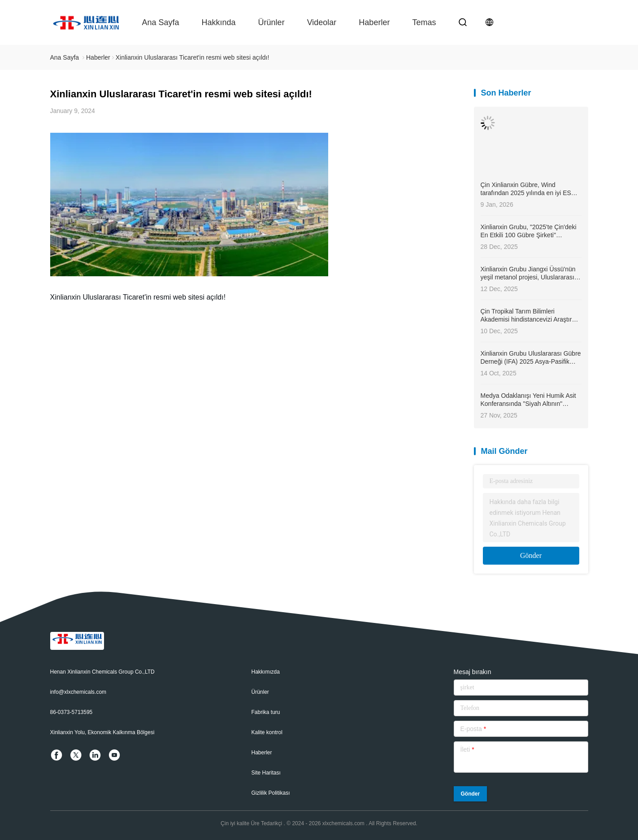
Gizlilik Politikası (271, 793)
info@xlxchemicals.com (78, 692)
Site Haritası (266, 773)
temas (424, 22)
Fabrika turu (266, 712)
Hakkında (219, 22)
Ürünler (271, 22)
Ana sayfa (161, 22)
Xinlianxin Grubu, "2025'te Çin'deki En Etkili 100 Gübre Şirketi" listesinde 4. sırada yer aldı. (529, 231)
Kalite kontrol (267, 732)
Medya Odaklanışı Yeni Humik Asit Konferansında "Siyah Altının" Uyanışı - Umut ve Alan (528, 400)
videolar (322, 22)
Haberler (374, 22)
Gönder (531, 555)
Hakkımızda (266, 672)
